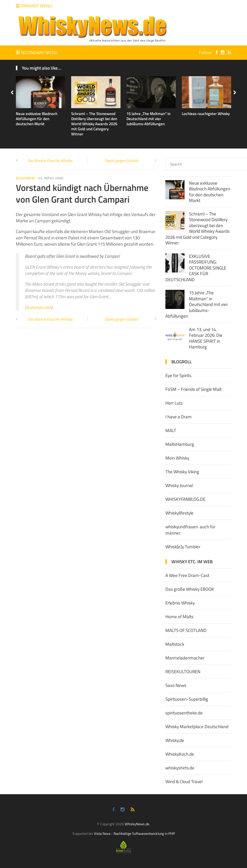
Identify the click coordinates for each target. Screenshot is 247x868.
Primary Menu (34, 6)
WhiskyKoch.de (180, 754)
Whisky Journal (179, 485)
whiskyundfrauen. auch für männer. (190, 530)
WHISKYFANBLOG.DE (185, 499)
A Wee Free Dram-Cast (187, 575)
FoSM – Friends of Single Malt (193, 389)
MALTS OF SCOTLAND (186, 630)
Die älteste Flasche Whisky (50, 160)
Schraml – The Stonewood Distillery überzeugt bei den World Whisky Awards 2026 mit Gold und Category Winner (94, 124)
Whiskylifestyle (179, 513)
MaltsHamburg (180, 444)
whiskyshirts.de (180, 768)
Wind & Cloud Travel (184, 781)
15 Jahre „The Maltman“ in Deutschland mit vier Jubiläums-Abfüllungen (148, 119)
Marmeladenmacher (185, 658)
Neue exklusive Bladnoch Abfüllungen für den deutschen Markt (37, 119)
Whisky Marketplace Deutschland (197, 727)
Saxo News (176, 685)
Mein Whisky (177, 458)
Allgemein (25, 178)
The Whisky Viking (182, 472)
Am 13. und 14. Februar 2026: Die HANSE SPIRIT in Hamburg (206, 338)
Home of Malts (179, 617)
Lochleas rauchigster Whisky (206, 114)
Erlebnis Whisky (180, 603)
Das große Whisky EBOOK (190, 589)
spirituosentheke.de (184, 713)
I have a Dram (179, 417)
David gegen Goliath (122, 160)
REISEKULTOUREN (183, 672)
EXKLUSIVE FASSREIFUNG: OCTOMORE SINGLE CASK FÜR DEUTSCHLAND (196, 268)
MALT (171, 430)
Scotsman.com (39, 307)
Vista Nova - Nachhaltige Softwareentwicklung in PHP (134, 833)
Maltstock (175, 644)
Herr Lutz (174, 403)
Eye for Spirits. (179, 375)
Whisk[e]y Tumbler (183, 547)
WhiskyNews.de (137, 824)
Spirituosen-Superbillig (187, 699)
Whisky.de (175, 740)
